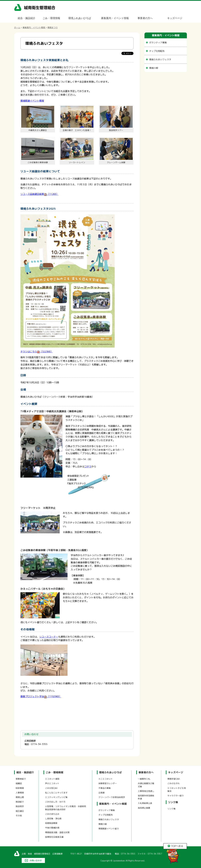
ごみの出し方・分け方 (55, 802)
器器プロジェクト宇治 (41, 696)
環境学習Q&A (174, 779)
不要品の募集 (105, 788)
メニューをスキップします (114, 2)
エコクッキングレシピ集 (56, 797)
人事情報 (20, 793)
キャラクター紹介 (176, 796)
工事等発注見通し (146, 791)
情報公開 (20, 797)
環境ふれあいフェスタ (160, 59)
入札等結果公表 (145, 803)
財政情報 (20, 788)
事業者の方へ (145, 18)
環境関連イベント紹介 (109, 829)
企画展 (102, 793)
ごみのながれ (174, 783)
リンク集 (173, 802)
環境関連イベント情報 (32, 101)
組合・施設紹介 (27, 18)
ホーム (17, 27)
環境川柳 (154, 68)
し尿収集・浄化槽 (53, 819)
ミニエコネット (106, 779)
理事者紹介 (21, 779)
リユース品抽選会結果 (39, 194)
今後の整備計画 (52, 828)
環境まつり (53, 27)
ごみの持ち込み (52, 814)
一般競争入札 (144, 779)
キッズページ (175, 18)
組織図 (19, 783)
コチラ (88, 467)
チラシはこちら (37, 352)
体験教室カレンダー (108, 783)
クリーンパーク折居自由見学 (112, 797)
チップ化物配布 (157, 51)
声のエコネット (52, 783)
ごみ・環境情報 (51, 18)
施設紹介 (20, 802)
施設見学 (20, 806)
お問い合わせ (36, 860)
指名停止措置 (144, 808)
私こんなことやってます (56, 793)
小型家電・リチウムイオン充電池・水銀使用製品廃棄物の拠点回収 (65, 808)
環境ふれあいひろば (80, 18)
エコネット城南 (52, 779)
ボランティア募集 (158, 42)
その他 (19, 816)
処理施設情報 (51, 823)
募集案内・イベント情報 (115, 18)
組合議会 (20, 811)
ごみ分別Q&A (51, 788)
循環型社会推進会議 (54, 837)
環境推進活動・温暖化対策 (57, 832)
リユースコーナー (49, 637)
